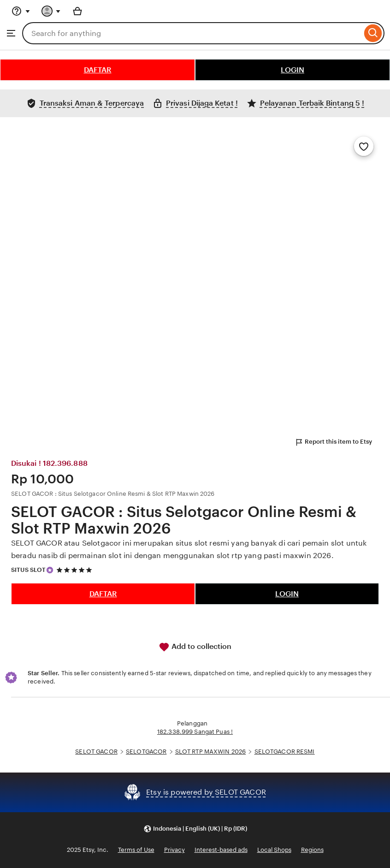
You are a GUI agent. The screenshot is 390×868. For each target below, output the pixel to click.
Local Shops (274, 850)
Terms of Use (136, 850)
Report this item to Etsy (333, 442)
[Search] (373, 33)
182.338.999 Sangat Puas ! (195, 732)
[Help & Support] (21, 11)
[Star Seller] (50, 570)
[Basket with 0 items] (77, 11)
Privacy (174, 850)
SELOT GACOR (96, 752)
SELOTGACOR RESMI (285, 752)
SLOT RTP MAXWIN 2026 (211, 752)
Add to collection (195, 647)
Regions (312, 850)
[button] (195, 829)
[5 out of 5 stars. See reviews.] (76, 570)
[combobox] (192, 33)
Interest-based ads (221, 850)
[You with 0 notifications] (51, 11)
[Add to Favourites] (364, 146)
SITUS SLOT (28, 570)
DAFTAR (98, 70)
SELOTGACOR (146, 752)
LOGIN (292, 70)
